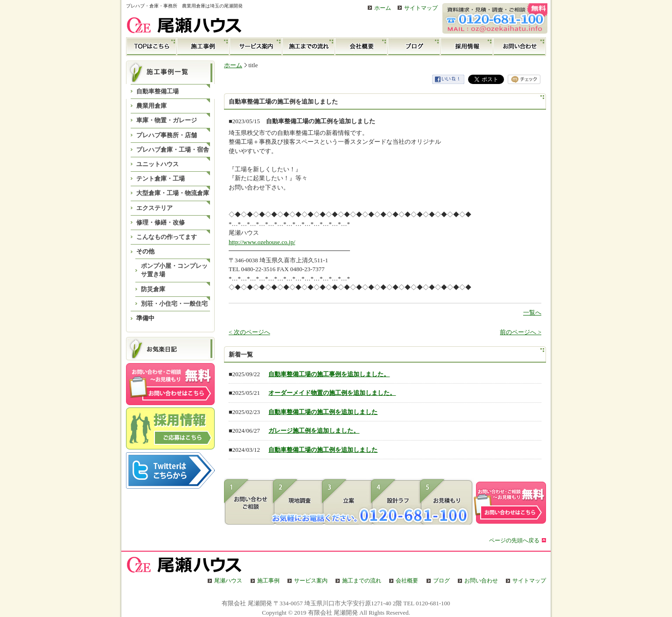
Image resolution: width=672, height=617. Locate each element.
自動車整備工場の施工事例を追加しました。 (329, 374)
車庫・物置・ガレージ (167, 120)
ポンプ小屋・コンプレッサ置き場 (174, 270)
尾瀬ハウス (228, 581)
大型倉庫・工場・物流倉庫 (173, 193)
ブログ (414, 47)
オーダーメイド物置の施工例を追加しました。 (332, 393)
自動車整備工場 (157, 91)
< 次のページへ (249, 332)
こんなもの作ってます (167, 237)
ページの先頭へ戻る (514, 541)
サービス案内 (256, 47)
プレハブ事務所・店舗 (167, 135)
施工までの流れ (309, 47)
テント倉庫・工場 (161, 179)
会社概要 (361, 47)
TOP (151, 47)
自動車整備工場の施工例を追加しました (323, 412)
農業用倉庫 (151, 106)
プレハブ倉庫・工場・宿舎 (173, 150)
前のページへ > (521, 332)
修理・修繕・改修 (161, 222)
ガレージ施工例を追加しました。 (314, 431)
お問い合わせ (520, 47)
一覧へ (532, 312)
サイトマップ (421, 8)
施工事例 (203, 47)
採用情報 (467, 47)
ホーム (383, 8)
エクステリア (154, 208)
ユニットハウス (157, 164)
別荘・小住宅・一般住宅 (174, 304)
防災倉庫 (153, 289)
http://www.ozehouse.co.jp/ (262, 242)
